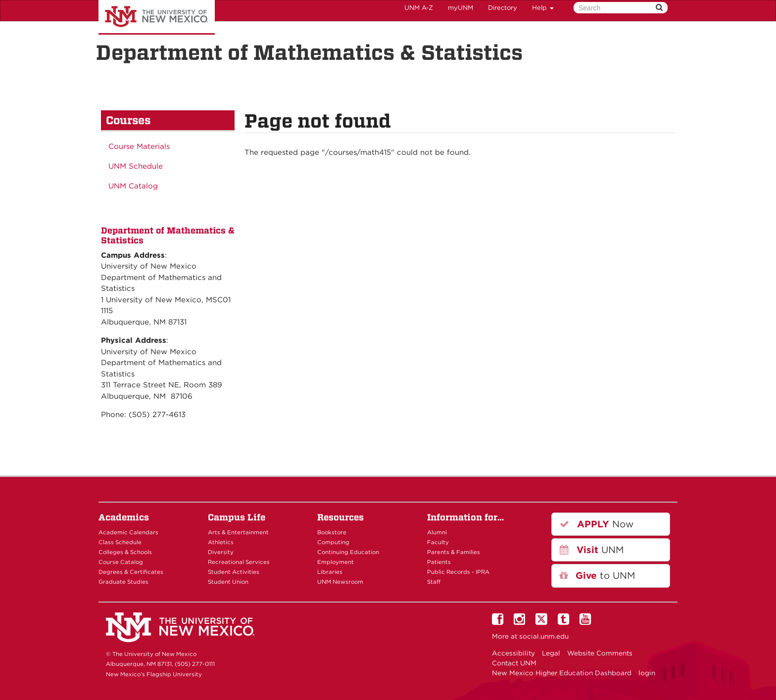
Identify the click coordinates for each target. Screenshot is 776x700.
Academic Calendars (128, 532)
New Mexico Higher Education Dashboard (562, 673)
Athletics (221, 542)
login (647, 673)
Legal (551, 653)
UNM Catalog (133, 186)
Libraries (330, 572)
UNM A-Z (419, 8)
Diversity (221, 552)
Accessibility (513, 653)
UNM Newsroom (340, 582)
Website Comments (600, 653)
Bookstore (332, 532)
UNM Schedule (136, 166)
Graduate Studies (123, 582)
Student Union (228, 582)
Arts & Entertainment (238, 532)
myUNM (461, 8)
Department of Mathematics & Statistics (309, 52)
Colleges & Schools (125, 552)
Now (597, 524)
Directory (503, 8)
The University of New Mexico (157, 17)
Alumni (437, 532)
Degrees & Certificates (131, 572)
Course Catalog (121, 562)
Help (543, 8)
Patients (439, 562)
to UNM (597, 576)
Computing (333, 542)
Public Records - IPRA (458, 572)
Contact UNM (514, 663)
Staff (434, 582)
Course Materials (139, 146)
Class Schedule (120, 542)
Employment (336, 562)
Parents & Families (454, 552)
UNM (592, 550)
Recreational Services (239, 562)
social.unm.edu (544, 636)
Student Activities (234, 572)
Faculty (438, 542)
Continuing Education (348, 552)
